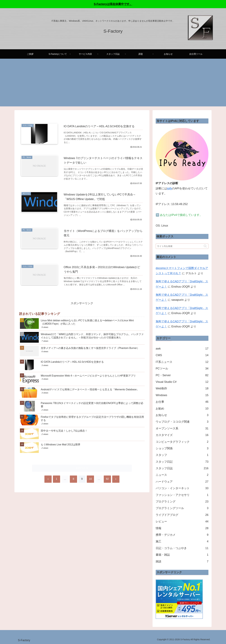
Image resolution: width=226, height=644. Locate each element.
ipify (169, 188)
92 (107, 484)
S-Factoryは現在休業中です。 (113, 4)
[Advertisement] (113, 84)
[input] (182, 246)
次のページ (82, 473)
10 (90, 484)
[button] (205, 246)
